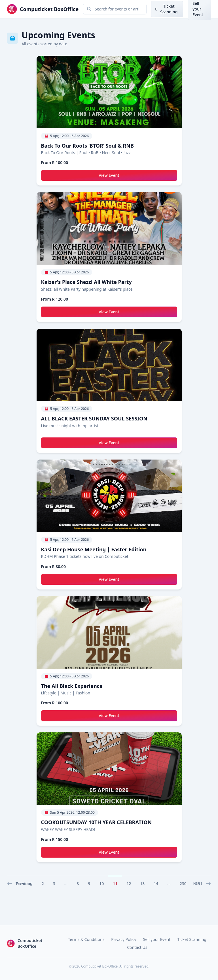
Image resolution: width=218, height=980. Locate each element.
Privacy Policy (124, 939)
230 (183, 884)
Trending (24, 884)
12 (129, 884)
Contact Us (137, 947)
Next (202, 884)
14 (156, 884)
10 (101, 884)
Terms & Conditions (86, 939)
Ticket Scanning (192, 939)
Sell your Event (157, 939)
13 (142, 884)
